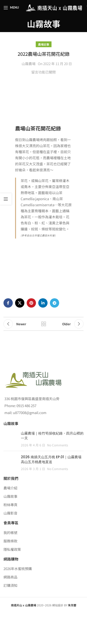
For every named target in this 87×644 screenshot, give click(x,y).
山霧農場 (29, 64)
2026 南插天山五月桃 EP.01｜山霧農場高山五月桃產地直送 (51, 459)
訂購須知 (10, 585)
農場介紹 (10, 488)
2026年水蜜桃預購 (18, 569)
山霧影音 (10, 513)
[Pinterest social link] (31, 303)
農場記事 (44, 44)
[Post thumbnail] (10, 439)
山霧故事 (10, 496)
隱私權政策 (12, 549)
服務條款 (10, 541)
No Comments (58, 445)
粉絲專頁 (10, 505)
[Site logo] (53, 7)
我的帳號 (10, 533)
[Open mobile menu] (11, 8)
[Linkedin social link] (43, 303)
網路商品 (10, 577)
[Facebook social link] (8, 303)
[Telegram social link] (55, 303)
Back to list (44, 324)
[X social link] (20, 303)
